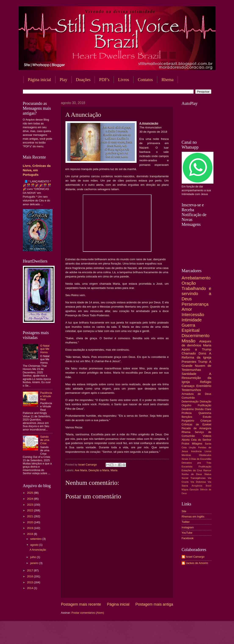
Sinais (185, 459)
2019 (30, 528)
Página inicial (39, 80)
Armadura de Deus (197, 394)
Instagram (188, 527)
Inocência (196, 451)
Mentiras (186, 455)
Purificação (205, 405)
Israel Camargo (195, 557)
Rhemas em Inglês (193, 517)
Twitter (186, 522)
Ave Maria (81, 470)
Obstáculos (205, 455)
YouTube (187, 533)
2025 (30, 493)
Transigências (198, 478)
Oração (189, 283)
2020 (30, 522)
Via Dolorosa (198, 482)
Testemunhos (191, 390)
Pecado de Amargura (197, 428)
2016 (30, 576)
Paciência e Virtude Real (46, 396)
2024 (30, 499)
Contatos (145, 80)
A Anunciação (38, 550)
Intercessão (193, 314)
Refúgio (206, 382)
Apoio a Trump (197, 349)
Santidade (189, 374)
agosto (35, 545)
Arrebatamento (196, 278)
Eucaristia (187, 467)
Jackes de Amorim (197, 563)
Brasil (209, 486)
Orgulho (187, 405)
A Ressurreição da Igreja (197, 378)
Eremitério (204, 386)
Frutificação (205, 467)
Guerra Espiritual (191, 328)
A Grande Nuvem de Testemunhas (197, 366)
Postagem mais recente (81, 604)
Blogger (151, 636)
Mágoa (185, 490)
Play (64, 80)
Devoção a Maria (99, 470)
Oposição (194, 490)
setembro (36, 539)
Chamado (189, 353)
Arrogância (197, 486)
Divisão (199, 409)
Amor (187, 309)
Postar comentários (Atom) (88, 613)
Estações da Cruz (192, 470)
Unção (192, 447)
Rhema (168, 80)
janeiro (35, 563)
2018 (30, 534)
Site (184, 511)
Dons (202, 353)
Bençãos (187, 417)
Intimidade (192, 320)
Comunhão (188, 398)
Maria (114, 470)
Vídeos (207, 436)
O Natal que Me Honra (45, 349)
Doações (83, 80)
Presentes (189, 362)
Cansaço (188, 386)
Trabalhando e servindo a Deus (197, 294)
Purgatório (188, 421)
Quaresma (205, 413)
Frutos (186, 444)
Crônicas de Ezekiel (197, 424)
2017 (30, 570)
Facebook (188, 538)
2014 (30, 588)
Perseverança (195, 304)
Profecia (187, 413)
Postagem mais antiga (154, 604)
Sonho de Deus (192, 474)
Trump (203, 362)
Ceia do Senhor (201, 440)
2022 (30, 510)
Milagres (197, 444)
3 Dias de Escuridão (200, 459)
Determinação (190, 401)
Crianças (206, 421)
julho (34, 557)
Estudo (207, 417)
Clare (208, 409)
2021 (30, 516)
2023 (30, 505)
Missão (189, 341)
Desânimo (188, 409)
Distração (205, 401)
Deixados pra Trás (197, 463)
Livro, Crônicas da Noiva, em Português (37, 170)
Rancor (207, 470)
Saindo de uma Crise (45, 440)
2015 (30, 582)
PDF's (104, 80)
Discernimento (196, 335)
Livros (123, 80)
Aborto (186, 440)
